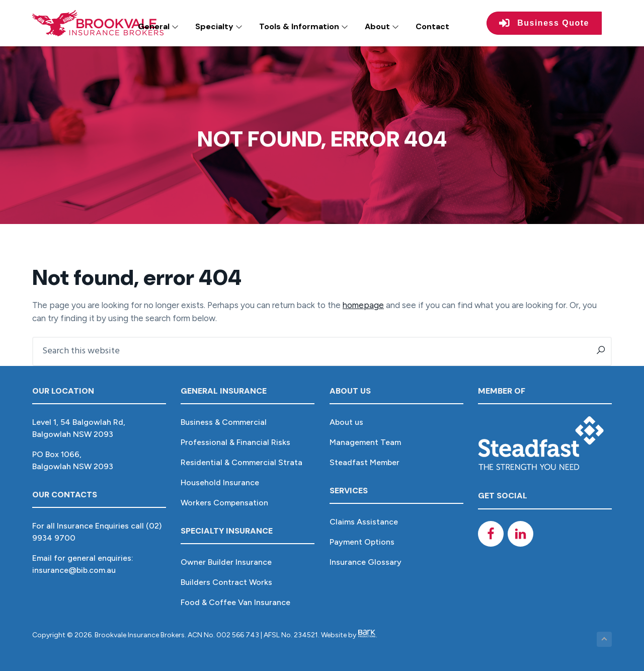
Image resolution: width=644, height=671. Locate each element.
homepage (363, 305)
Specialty (219, 26)
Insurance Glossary (366, 562)
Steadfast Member (365, 462)
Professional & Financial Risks (235, 442)
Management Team (365, 442)
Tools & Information (304, 26)
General (158, 26)
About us (346, 422)
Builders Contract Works (226, 582)
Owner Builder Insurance (226, 562)
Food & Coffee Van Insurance (235, 602)
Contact (432, 26)
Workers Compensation (224, 503)
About (382, 26)
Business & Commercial (224, 422)
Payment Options (362, 542)
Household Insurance (220, 482)
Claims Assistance (364, 522)
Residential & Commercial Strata (242, 462)
